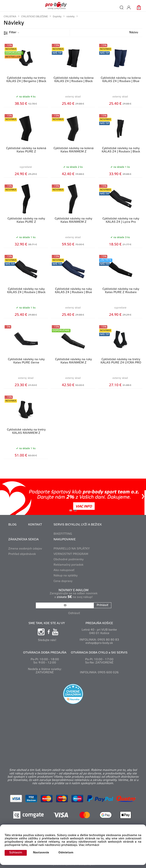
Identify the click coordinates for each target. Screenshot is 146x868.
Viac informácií (89, 845)
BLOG (12, 525)
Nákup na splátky (66, 576)
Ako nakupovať (64, 570)
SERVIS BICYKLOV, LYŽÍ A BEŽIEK (78, 525)
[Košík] (139, 7)
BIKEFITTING (63, 534)
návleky (70, 17)
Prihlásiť (102, 605)
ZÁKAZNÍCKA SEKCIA (23, 540)
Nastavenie (41, 853)
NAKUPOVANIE (65, 540)
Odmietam (66, 853)
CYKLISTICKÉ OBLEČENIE (34, 17)
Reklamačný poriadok (68, 565)
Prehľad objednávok (22, 554)
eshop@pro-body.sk (99, 643)
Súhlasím (16, 853)
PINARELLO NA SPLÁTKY (72, 549)
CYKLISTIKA (10, 17)
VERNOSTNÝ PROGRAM (71, 554)
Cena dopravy (63, 581)
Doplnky (57, 17)
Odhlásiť (74, 613)
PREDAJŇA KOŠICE (99, 623)
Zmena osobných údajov (25, 549)
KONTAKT (35, 525)
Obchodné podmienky (69, 560)
